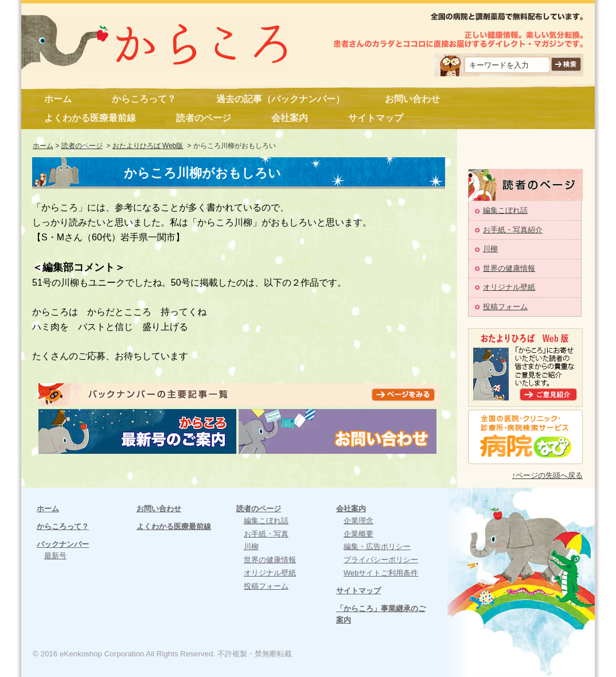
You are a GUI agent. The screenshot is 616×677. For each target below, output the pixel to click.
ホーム (58, 99)
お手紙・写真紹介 (513, 230)
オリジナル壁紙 (509, 287)
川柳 (490, 249)
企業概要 (358, 534)
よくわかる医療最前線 (90, 118)
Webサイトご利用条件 (381, 573)
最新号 (55, 556)
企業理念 (358, 521)
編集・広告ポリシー (377, 546)
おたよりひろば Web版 (148, 146)
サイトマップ (376, 118)
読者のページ (204, 118)
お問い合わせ (412, 99)
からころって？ (144, 99)
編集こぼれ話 (505, 210)
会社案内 (290, 118)
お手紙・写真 (266, 534)
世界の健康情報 (509, 268)
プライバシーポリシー (381, 560)
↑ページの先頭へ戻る (548, 475)
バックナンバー (63, 544)
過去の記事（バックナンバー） (280, 99)
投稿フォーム (505, 307)
